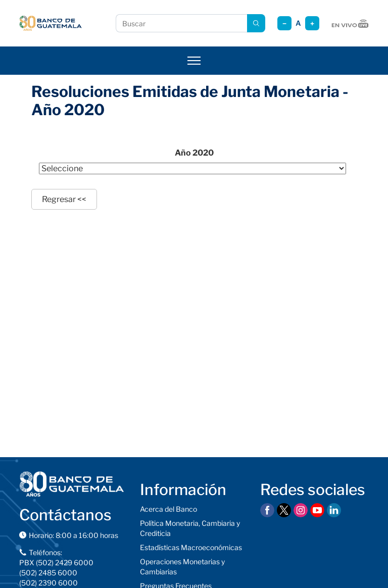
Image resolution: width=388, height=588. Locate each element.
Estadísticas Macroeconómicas (191, 547)
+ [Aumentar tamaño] (312, 23)
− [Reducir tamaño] (284, 23)
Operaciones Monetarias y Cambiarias (182, 567)
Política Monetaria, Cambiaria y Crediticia (190, 528)
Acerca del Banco (168, 509)
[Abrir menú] (194, 61)
